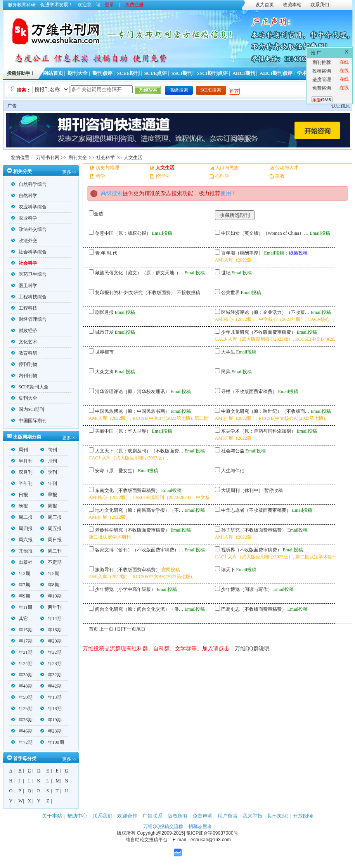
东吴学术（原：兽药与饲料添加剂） (258, 431)
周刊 (20, 450)
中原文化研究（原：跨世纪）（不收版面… (265, 411)
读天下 (228, 570)
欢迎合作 (127, 816)
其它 (20, 619)
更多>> (69, 172)
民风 (226, 372)
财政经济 (24, 331)
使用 (226, 193)
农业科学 (24, 218)
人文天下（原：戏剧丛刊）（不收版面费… (139, 451)
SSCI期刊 (182, 73)
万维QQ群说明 (252, 649)
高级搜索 (179, 90)
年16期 (51, 630)
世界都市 (104, 352)
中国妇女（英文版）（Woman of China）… (265, 233)
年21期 (22, 652)
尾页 (141, 629)
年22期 (51, 652)
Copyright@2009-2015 (160, 833)
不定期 (51, 562)
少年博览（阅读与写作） (247, 589)
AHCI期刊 (244, 73)
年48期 (22, 686)
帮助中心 (77, 816)
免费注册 (134, 5)
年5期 (50, 573)
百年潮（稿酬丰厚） (242, 253)
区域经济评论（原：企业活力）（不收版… (265, 312)
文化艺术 (24, 342)
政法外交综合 (29, 229)
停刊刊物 (24, 364)
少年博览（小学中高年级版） (125, 589)
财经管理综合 (29, 319)
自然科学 (24, 196)
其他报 (22, 551)
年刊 (49, 483)
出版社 (22, 562)
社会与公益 (233, 451)
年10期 (51, 596)
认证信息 (341, 106)
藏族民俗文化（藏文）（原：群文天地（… (139, 273)
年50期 (22, 697)
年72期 (22, 742)
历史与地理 (107, 168)
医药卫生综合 (29, 274)
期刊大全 (78, 73)
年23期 (51, 731)
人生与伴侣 (233, 471)
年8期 (50, 585)
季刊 (49, 472)
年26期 (22, 720)
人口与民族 (227, 168)
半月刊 (22, 461)
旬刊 (49, 450)
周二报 (22, 517)
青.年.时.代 (106, 253)
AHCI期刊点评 (276, 73)
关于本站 (52, 816)
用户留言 (228, 816)
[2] (119, 629)
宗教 (280, 176)
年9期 (21, 596)
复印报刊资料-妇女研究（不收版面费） (135, 293)
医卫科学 (24, 286)
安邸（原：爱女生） (116, 471)
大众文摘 (104, 372)
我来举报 (253, 816)
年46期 (22, 731)
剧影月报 (104, 312)
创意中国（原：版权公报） (123, 233)
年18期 (51, 709)
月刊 (49, 461)
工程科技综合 (29, 297)
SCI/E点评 (156, 73)
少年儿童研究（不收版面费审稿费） (258, 332)
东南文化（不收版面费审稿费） (128, 490)
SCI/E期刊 (128, 73)
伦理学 (163, 176)
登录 (109, 5)
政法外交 (24, 241)
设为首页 (265, 5)
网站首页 (53, 73)
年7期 (21, 585)
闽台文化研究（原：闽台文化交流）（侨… (139, 609)
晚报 (20, 506)
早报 (49, 495)
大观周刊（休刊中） (242, 490)
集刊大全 (24, 398)
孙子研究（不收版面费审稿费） (254, 530)
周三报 (51, 517)
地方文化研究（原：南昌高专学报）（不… (139, 510)
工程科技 (24, 308)
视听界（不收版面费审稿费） (251, 550)
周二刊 (51, 551)
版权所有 (178, 816)
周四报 (22, 528)
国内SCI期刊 (28, 409)
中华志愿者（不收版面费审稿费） (256, 510)
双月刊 (22, 472)
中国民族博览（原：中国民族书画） (132, 411)
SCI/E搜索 (211, 90)
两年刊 (51, 607)
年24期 (22, 664)
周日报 (51, 540)
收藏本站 (292, 5)
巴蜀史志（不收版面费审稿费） (254, 609)
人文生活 (133, 158)
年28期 (51, 664)
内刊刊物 (24, 376)
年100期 (52, 742)
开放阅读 (303, 816)
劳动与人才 (287, 168)
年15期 (22, 630)
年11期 (22, 607)
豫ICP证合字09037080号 (212, 833)
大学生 (228, 352)
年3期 (21, 573)
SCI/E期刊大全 (30, 387)
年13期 (51, 697)
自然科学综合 (29, 184)
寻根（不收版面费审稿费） (249, 392)
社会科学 (106, 158)
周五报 (51, 528)
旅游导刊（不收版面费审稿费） (128, 570)
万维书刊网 (48, 158)
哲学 (100, 176)
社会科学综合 (29, 252)
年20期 (51, 641)
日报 (20, 495)
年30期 (22, 675)
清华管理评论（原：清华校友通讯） (132, 392)
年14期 (51, 619)
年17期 (22, 641)
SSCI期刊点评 (212, 73)
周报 (49, 506)
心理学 (222, 176)
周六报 (22, 540)
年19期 (51, 720)
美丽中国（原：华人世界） (123, 431)
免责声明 (203, 816)
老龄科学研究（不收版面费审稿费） (132, 530)
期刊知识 (278, 816)
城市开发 (104, 332)
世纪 (226, 273)
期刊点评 (102, 73)
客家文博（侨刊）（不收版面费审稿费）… (139, 550)
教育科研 (24, 353)
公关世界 (230, 293)
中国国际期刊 (29, 421)
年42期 (51, 686)
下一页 (129, 629)
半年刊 (22, 483)
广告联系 (152, 816)
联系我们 (320, 5)
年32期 (51, 675)
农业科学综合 (29, 207)
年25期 (22, 709)
